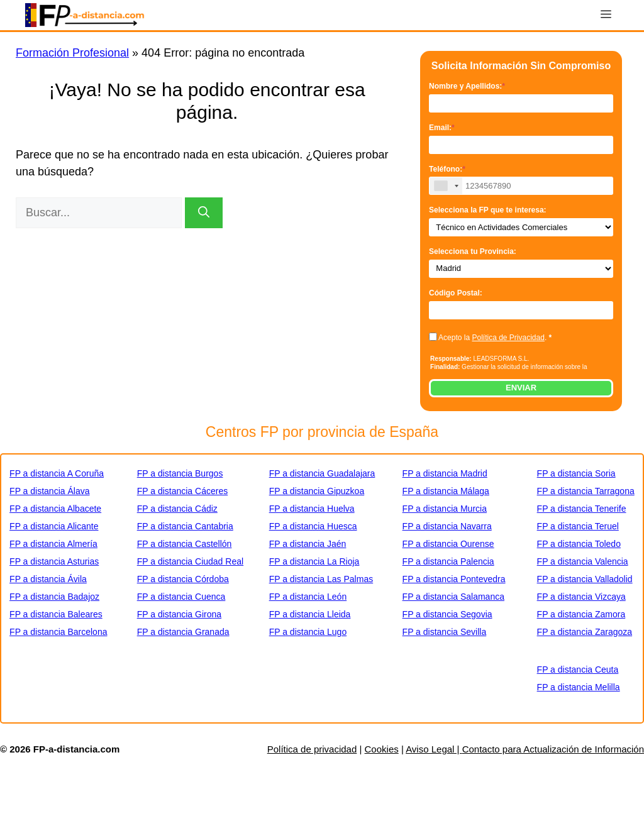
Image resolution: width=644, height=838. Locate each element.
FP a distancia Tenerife (582, 509)
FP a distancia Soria (576, 473)
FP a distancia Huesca (313, 526)
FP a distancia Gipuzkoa (317, 491)
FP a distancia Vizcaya (581, 597)
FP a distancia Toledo (579, 544)
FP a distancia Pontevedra (454, 579)
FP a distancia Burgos (180, 473)
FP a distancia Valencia (583, 561)
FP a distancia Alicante (54, 526)
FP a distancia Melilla (579, 687)
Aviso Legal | (434, 749)
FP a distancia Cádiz (177, 509)
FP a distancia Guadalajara (322, 473)
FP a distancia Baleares (56, 614)
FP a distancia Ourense (448, 544)
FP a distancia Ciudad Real (190, 561)
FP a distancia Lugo (308, 632)
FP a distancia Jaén (308, 544)
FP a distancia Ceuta (578, 670)
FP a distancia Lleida (310, 614)
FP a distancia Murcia (445, 509)
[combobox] (446, 186)
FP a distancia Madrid (445, 473)
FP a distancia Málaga (446, 491)
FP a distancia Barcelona (58, 632)
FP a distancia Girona (179, 614)
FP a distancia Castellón (185, 544)
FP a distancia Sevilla (445, 632)
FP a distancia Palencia (448, 561)
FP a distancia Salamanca (453, 597)
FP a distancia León (308, 597)
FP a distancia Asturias (54, 561)
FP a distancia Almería (53, 544)
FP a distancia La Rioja (314, 561)
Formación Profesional (72, 53)
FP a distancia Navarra (447, 526)
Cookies (382, 749)
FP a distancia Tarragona (586, 491)
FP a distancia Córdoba (183, 579)
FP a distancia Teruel (578, 526)
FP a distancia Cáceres (182, 491)
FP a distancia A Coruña (57, 473)
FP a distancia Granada (183, 632)
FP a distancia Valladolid (585, 579)
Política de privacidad (312, 749)
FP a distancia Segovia (447, 614)
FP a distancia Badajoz (54, 597)
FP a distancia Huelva (312, 509)
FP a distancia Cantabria (185, 526)
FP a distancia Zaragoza (585, 632)
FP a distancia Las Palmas (321, 579)
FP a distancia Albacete (55, 509)
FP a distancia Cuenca (181, 597)
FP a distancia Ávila (48, 579)
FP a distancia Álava (49, 491)
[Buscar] (204, 213)
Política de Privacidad (508, 338)
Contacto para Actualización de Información (553, 749)
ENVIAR (521, 388)
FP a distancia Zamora (581, 614)
